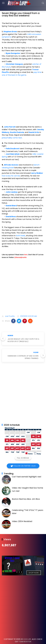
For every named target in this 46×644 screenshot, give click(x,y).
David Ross (11, 210)
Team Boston (25, 636)
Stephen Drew (10, 25)
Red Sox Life (26, 633)
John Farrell (10, 121)
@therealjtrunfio (20, 251)
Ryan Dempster (13, 47)
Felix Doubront (13, 142)
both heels (21, 230)
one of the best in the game (14, 69)
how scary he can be (11, 170)
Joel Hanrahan (13, 148)
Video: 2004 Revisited (22, 515)
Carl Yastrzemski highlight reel (26, 471)
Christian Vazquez (14, 58)
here (26, 249)
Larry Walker (37, 167)
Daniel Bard (11, 200)
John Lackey (12, 186)
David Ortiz (34, 126)
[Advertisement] (23, 281)
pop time (38, 66)
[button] (13, 315)
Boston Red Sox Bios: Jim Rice (26, 493)
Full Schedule (23, 452)
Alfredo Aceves (11, 159)
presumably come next (12, 132)
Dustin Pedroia (17, 126)
